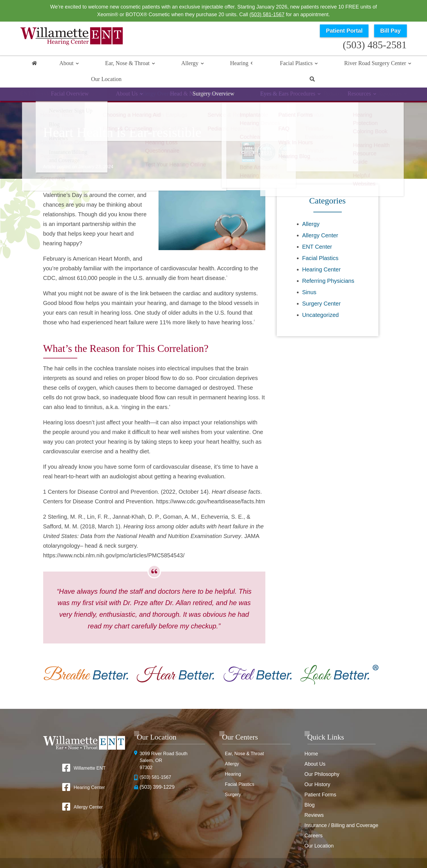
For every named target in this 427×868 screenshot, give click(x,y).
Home (35, 65)
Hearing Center (322, 255)
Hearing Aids (189, 84)
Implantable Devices (250, 84)
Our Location (357, 65)
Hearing (189, 65)
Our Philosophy (322, 760)
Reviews (314, 801)
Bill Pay (390, 31)
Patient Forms (320, 780)
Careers (313, 821)
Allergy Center (320, 221)
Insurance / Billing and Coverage (341, 811)
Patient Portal (344, 31)
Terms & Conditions (312, 851)
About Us (315, 749)
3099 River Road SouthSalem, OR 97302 (166, 747)
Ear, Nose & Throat (108, 65)
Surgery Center (322, 289)
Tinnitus (305, 84)
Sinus (309, 278)
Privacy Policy (275, 851)
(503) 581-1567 (267, 14)
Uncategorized (321, 300)
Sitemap (232, 860)
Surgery (234, 780)
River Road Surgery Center (295, 65)
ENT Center (317, 232)
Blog (309, 790)
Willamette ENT (90, 753)
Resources (348, 84)
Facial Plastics (231, 65)
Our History (317, 770)
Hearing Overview (83, 84)
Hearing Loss (137, 84)
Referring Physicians (328, 266)
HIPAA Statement (241, 851)
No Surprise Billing (353, 851)
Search (392, 65)
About (62, 65)
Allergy (155, 65)
